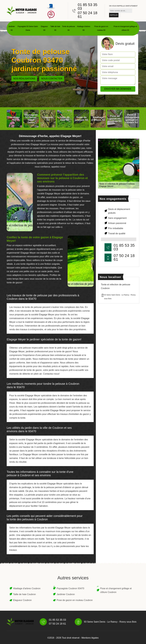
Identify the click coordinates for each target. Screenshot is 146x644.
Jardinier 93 (12, 28)
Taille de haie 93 (55, 28)
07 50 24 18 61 (87, 15)
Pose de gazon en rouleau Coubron (75, 600)
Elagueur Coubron (22, 600)
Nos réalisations (24, 79)
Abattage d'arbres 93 (84, 28)
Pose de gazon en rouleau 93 (101, 28)
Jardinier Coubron (66, 594)
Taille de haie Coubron (24, 594)
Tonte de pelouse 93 (69, 28)
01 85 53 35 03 (87, 7)
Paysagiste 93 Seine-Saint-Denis (28, 28)
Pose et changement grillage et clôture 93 (125, 28)
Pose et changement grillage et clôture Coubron (116, 590)
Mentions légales (90, 638)
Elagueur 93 (44, 28)
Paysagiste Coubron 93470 (70, 588)
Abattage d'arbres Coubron (27, 588)
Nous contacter (52, 79)
